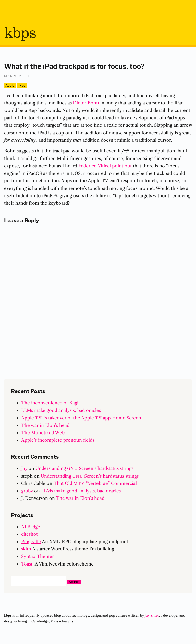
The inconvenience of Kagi (50, 403)
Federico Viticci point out (105, 166)
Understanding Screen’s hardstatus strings (84, 468)
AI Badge (31, 527)
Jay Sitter (152, 616)
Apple (10, 85)
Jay (24, 468)
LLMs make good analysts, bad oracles (61, 410)
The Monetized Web (43, 433)
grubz (27, 491)
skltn (26, 549)
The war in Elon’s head (45, 425)
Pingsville (31, 541)
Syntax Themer (38, 556)
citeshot (29, 534)
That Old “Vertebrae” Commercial (95, 483)
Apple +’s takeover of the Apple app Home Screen (81, 418)
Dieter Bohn (86, 103)
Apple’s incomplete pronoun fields (58, 440)
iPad (22, 85)
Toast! (27, 564)
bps (20, 33)
